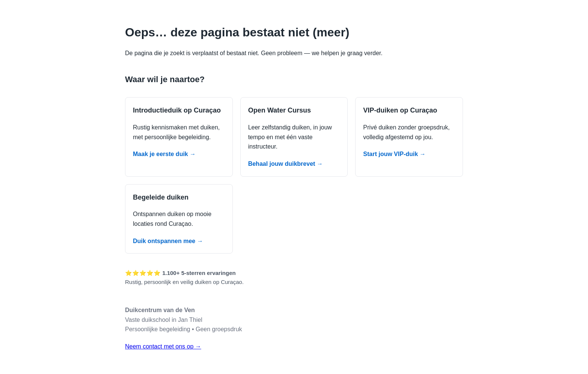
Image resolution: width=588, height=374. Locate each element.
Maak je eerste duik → (164, 154)
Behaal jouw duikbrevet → (286, 164)
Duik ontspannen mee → (168, 241)
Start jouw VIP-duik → (394, 154)
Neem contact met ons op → (163, 346)
